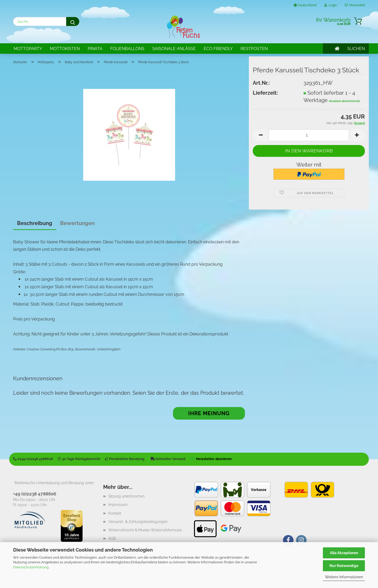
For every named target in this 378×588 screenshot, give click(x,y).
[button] (261, 135)
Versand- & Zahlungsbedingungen (138, 522)
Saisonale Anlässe (174, 49)
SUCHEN (356, 49)
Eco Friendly (218, 49)
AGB (112, 538)
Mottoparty (28, 49)
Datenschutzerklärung (31, 567)
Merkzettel (355, 5)
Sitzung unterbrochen (127, 496)
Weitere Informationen (344, 577)
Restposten (254, 49)
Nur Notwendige (344, 566)
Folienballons (127, 49)
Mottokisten (65, 49)
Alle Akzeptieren (344, 553)
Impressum (118, 505)
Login (330, 5)
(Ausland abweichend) (344, 101)
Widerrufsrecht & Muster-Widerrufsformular (145, 530)
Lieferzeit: (265, 93)
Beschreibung (35, 223)
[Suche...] (73, 22)
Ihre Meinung (209, 413)
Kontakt (115, 513)
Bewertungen (77, 223)
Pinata (95, 49)
